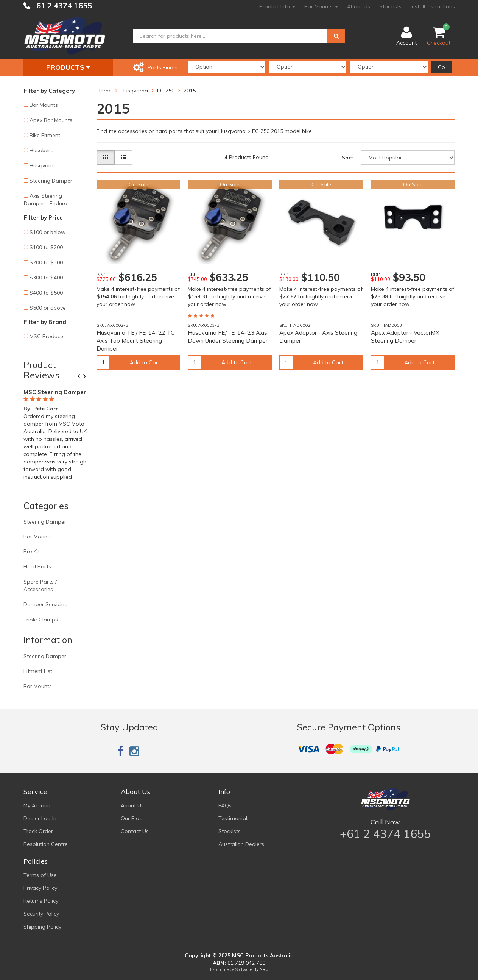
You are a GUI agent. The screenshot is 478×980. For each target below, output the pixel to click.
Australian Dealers (241, 844)
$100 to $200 (46, 247)
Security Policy (41, 914)
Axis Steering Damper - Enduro (46, 200)
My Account (38, 805)
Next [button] (87, 377)
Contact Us (135, 831)
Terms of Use (40, 875)
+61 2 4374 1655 (61, 5)
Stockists (390, 6)
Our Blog (132, 818)
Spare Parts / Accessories (40, 585)
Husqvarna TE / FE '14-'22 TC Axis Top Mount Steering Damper (135, 341)
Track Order (38, 831)
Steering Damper (51, 181)
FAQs (225, 805)
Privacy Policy (40, 888)
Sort (347, 158)
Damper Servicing (46, 604)
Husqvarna (43, 165)
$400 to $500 (46, 293)
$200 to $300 (46, 262)
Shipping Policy (42, 927)
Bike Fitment (45, 135)
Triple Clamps (41, 620)
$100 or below (47, 232)
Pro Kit (32, 551)
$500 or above (48, 308)
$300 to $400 (46, 278)
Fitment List (38, 671)
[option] (56, 433)
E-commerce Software (231, 969)
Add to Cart (145, 362)
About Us (359, 6)
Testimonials (234, 818)
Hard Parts (37, 566)
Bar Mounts (321, 6)
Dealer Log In (40, 818)
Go (441, 67)
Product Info (277, 6)
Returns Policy (41, 901)
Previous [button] (82, 377)
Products (68, 67)
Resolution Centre (46, 844)
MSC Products (47, 336)
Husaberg (42, 150)
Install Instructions (433, 6)
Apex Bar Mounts (51, 120)
